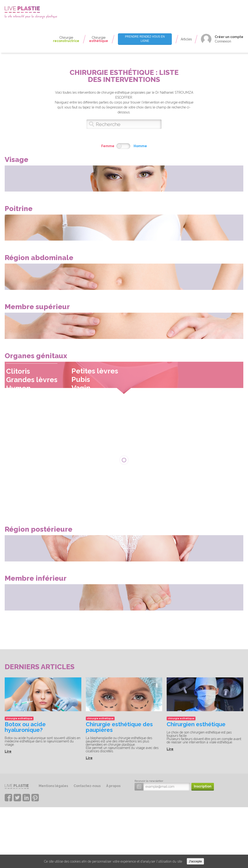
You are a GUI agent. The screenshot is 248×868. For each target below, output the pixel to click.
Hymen (24, 432)
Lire (8, 823)
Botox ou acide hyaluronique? (25, 798)
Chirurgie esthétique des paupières (119, 798)
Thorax (122, 14)
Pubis (86, 423)
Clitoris (23, 415)
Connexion (223, 41)
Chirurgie (66, 39)
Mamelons (124, 24)
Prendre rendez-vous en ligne (145, 39)
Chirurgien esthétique (196, 796)
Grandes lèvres (37, 423)
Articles (186, 39)
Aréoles (122, 20)
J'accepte (195, 861)
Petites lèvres (100, 414)
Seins (120, 33)
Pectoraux (124, 29)
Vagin (86, 431)
